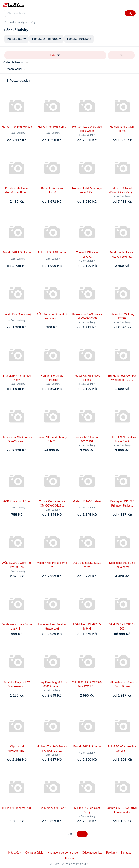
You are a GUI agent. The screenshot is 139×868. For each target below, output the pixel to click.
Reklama (112, 853)
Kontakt (126, 853)
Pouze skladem (20, 81)
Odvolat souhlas (92, 853)
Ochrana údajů (34, 853)
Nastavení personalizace (63, 853)
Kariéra (69, 858)
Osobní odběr (14, 69)
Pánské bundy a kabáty (21, 22)
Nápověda (15, 853)
